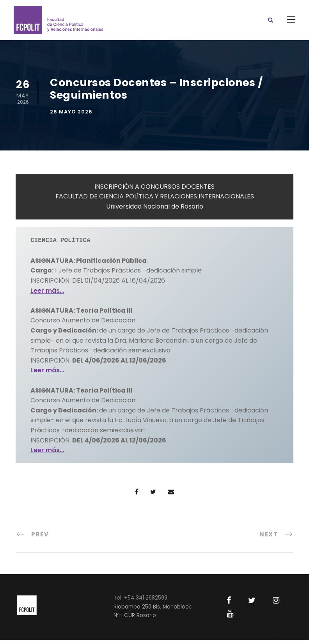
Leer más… (47, 295)
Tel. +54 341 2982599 (140, 602)
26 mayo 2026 (71, 116)
